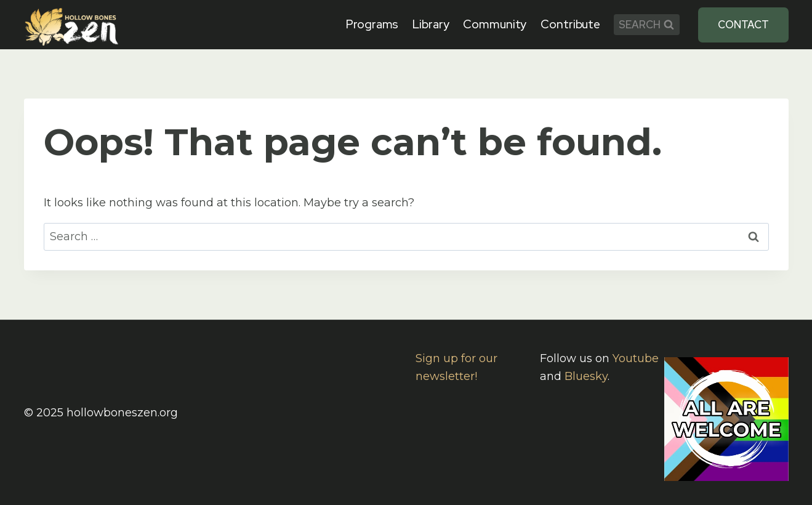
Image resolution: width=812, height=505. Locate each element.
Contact (743, 25)
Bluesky (586, 376)
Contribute (570, 24)
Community (495, 24)
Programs (372, 24)
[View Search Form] (647, 25)
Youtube (636, 358)
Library (431, 24)
